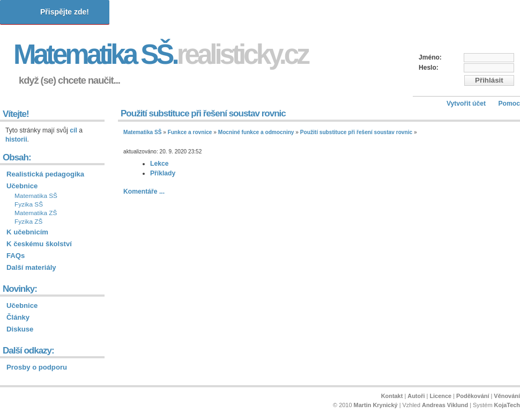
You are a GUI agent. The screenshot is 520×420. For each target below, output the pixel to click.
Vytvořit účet (466, 104)
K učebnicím (27, 232)
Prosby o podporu (37, 367)
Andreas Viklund (445, 405)
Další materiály (31, 267)
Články (18, 317)
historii (16, 139)
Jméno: (430, 57)
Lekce (159, 164)
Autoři (416, 396)
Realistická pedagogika (45, 174)
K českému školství (39, 244)
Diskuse (20, 329)
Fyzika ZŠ (28, 222)
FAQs (16, 256)
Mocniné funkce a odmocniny (256, 132)
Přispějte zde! (65, 12)
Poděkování (473, 396)
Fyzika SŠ (29, 204)
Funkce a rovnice (190, 132)
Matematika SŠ (142, 132)
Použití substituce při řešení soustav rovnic (356, 132)
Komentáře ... (144, 191)
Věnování (507, 396)
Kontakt (392, 396)
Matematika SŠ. (161, 54)
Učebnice (22, 186)
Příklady (163, 173)
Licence (440, 396)
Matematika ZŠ (36, 213)
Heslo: (429, 68)
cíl (73, 130)
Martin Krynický (376, 405)
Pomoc (509, 104)
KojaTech (507, 405)
